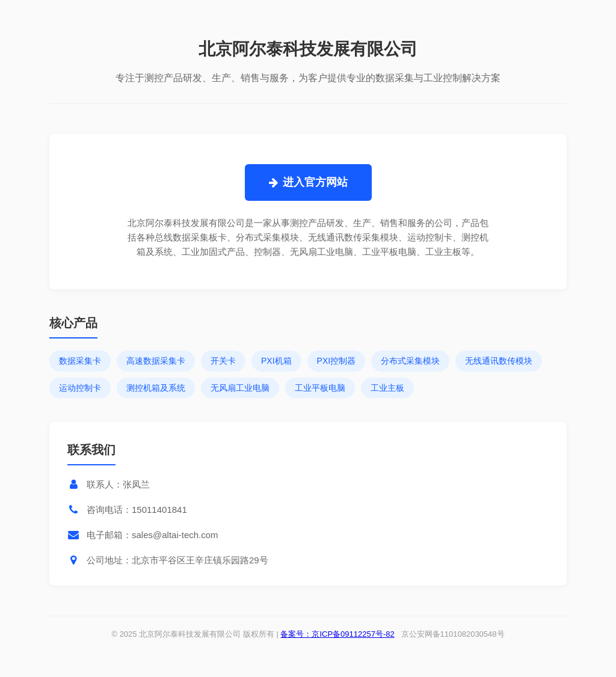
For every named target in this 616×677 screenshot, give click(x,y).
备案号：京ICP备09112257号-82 (337, 634)
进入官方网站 (308, 182)
